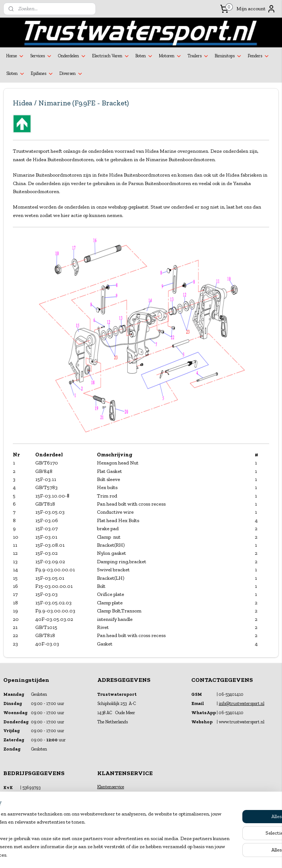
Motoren (170, 56)
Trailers (198, 56)
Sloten (16, 74)
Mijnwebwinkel (214, 855)
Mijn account (256, 9)
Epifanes (42, 74)
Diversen (71, 74)
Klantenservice (111, 787)
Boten (144, 56)
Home (15, 56)
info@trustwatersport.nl (242, 704)
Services (41, 56)
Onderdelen (72, 56)
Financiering (109, 794)
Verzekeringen (111, 801)
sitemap (122, 855)
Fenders (259, 56)
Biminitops (228, 56)
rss (135, 855)
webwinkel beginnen (158, 855)
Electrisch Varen (111, 56)
